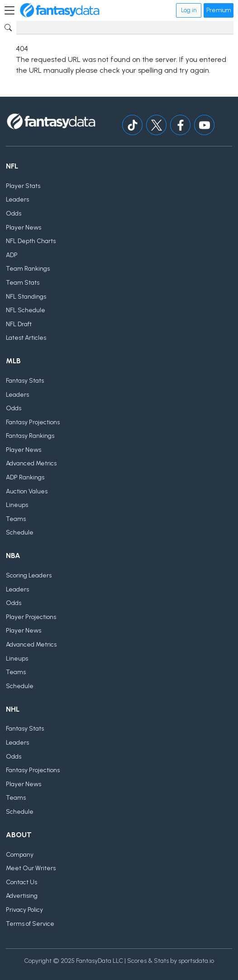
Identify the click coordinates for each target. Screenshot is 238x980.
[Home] (60, 10)
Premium (219, 10)
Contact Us (21, 882)
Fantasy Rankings (30, 436)
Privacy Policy (24, 910)
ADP (12, 255)
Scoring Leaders (29, 575)
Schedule (20, 532)
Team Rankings (28, 269)
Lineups (17, 505)
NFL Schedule (26, 310)
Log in (189, 10)
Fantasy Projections (33, 422)
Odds (14, 213)
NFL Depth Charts (31, 241)
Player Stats (23, 186)
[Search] (125, 28)
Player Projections (31, 617)
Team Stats (23, 283)
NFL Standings (26, 297)
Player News (24, 227)
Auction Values (27, 491)
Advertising (22, 896)
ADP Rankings (25, 477)
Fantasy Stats (25, 381)
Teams (16, 519)
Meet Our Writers (31, 868)
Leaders (17, 199)
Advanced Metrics (31, 463)
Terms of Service (30, 924)
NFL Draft (19, 324)
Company (20, 855)
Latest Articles (26, 338)
